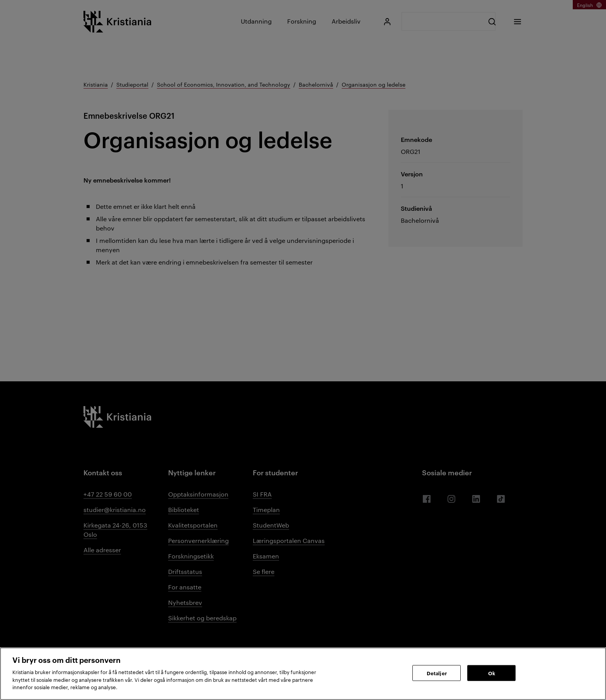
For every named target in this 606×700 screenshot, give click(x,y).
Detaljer (437, 673)
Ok (492, 673)
